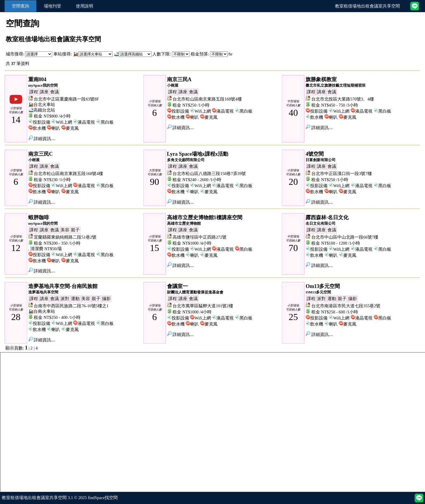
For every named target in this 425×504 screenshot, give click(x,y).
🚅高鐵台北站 (42, 110)
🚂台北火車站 (42, 105)
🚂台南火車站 (42, 311)
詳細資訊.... (42, 139)
